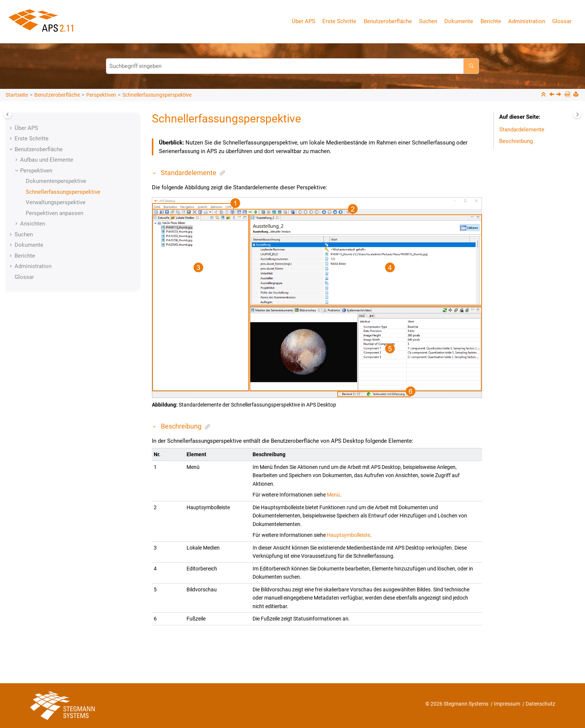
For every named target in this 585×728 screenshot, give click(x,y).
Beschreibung (516, 141)
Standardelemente (522, 130)
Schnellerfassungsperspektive (157, 95)
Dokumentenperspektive (56, 181)
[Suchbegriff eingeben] (471, 66)
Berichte (491, 21)
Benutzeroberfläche (388, 21)
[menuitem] (305, 22)
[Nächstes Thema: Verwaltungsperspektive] (559, 95)
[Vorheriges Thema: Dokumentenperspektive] (553, 95)
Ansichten (33, 224)
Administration (527, 21)
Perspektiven (101, 95)
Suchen (428, 21)
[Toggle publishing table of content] (8, 114)
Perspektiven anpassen (54, 213)
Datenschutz (540, 704)
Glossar (562, 21)
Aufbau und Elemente (47, 160)
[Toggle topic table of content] (577, 114)
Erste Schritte (339, 21)
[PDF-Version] (568, 95)
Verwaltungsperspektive (56, 202)
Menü (333, 495)
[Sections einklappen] (544, 95)
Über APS (304, 21)
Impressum (508, 704)
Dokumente (459, 21)
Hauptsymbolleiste (348, 535)
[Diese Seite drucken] (577, 95)
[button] (12, 128)
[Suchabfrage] (292, 66)
